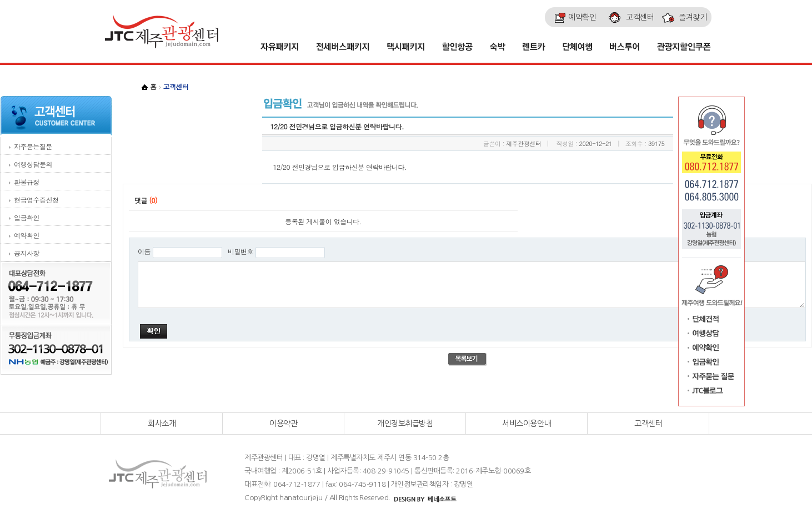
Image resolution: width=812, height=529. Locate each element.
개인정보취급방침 (405, 424)
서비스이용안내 (527, 424)
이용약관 (283, 424)
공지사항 (27, 253)
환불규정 (27, 182)
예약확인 (27, 235)
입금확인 (27, 217)
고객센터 (648, 424)
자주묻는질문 (33, 146)
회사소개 (162, 424)
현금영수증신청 (36, 200)
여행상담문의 (33, 164)
